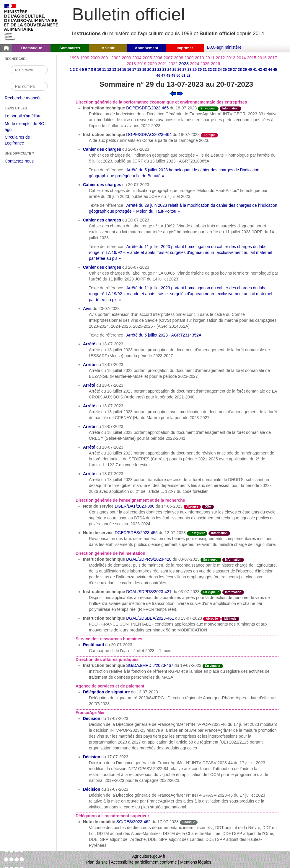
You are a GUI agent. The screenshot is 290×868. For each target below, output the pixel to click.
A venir (108, 48)
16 (129, 70)
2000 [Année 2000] (95, 58)
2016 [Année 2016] (262, 58)
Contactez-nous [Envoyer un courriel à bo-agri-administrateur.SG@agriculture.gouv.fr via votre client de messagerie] (19, 161)
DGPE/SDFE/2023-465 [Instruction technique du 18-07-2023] (147, 108)
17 (134, 70)
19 (144, 70)
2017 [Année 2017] (272, 58)
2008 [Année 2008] (179, 58)
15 (124, 70)
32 (210, 70)
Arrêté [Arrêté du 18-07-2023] (89, 344)
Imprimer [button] (185, 48)
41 (255, 70)
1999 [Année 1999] (85, 58)
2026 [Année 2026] (215, 64)
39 (245, 70)
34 (220, 70)
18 (139, 70)
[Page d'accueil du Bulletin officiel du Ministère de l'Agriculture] (6, 48)
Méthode (230, 619)
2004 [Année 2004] (137, 58)
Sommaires (70, 48)
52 (188, 76)
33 (215, 70)
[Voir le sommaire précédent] (173, 93)
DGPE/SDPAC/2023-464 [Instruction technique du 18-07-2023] (149, 134)
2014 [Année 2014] (241, 58)
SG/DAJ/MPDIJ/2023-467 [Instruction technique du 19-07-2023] (150, 665)
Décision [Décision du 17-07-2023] (92, 718)
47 (163, 76)
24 (169, 70)
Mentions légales (196, 862)
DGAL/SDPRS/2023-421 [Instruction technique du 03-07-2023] (149, 592)
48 (168, 76)
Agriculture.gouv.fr (149, 856)
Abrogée (210, 135)
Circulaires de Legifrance (22, 141)
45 (275, 70)
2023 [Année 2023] (184, 64)
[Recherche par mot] (29, 70)
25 (174, 70)
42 (260, 70)
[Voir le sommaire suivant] (180, 93)
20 (149, 70)
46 (158, 76)
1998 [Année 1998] (74, 58)
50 (178, 76)
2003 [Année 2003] (126, 58)
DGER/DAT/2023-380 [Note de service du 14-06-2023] (134, 506)
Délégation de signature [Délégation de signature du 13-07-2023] (106, 692)
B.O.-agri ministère (224, 47)
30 (200, 70)
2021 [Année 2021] (163, 64)
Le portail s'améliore (28, 116)
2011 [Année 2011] (210, 58)
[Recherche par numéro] (29, 86)
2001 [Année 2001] (106, 58)
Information (230, 108)
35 (225, 70)
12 (109, 70)
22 (159, 70)
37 (235, 70)
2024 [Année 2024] (194, 64)
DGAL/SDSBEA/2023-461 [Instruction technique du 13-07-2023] (150, 618)
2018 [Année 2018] (131, 64)
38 (240, 70)
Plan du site (97, 862)
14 (119, 70)
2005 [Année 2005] (147, 58)
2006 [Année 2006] (158, 58)
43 (265, 70)
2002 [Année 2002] (116, 58)
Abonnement (146, 48)
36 (230, 70)
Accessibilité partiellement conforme (144, 862)
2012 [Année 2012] (220, 58)
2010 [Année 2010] (199, 58)
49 (173, 76)
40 (250, 70)
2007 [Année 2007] (168, 58)
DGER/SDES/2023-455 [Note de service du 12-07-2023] (136, 533)
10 (99, 70)
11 (104, 70)
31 (205, 70)
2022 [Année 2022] (173, 64)
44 (270, 70)
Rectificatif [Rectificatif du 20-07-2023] (94, 645)
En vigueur (208, 108)
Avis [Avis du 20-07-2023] (87, 309)
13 (114, 70)
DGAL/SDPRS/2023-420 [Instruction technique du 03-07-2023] (149, 559)
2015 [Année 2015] (251, 58)
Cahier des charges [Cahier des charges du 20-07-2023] (102, 149)
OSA (208, 507)
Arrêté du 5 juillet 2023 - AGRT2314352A (164, 335)
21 (154, 70)
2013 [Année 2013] (231, 58)
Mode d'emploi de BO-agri (25, 127)
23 (164, 70)
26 (179, 70)
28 (189, 70)
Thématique (31, 48)
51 (183, 76)
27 (184, 70)
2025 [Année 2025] (205, 64)
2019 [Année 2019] (142, 64)
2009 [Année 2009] (189, 58)
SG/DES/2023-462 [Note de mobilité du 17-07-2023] (133, 822)
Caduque (189, 822)
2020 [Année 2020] (152, 64)
